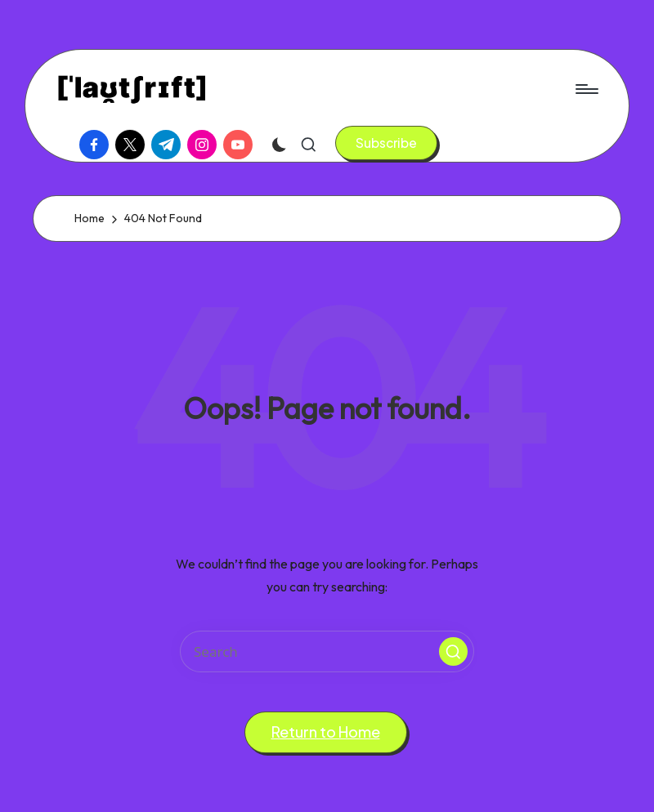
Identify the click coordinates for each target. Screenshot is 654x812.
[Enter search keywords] (327, 651)
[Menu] (586, 89)
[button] (386, 143)
